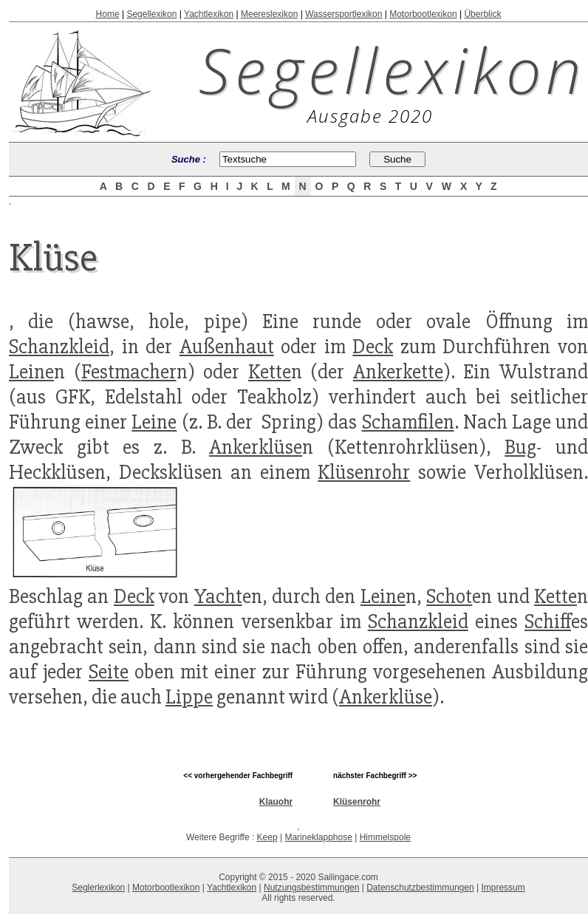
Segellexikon (151, 14)
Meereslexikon (269, 14)
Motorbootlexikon (423, 14)
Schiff (548, 621)
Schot (449, 596)
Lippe (189, 697)
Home (108, 14)
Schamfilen (408, 422)
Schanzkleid (59, 347)
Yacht (218, 596)
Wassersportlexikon (343, 14)
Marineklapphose (318, 837)
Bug (520, 447)
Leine (31, 372)
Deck (373, 347)
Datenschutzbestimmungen (420, 888)
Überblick (482, 14)
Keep (267, 837)
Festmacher (129, 372)
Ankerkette (398, 372)
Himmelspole (385, 837)
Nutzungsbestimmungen (311, 888)
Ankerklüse (256, 447)
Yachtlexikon (209, 14)
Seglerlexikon (98, 888)
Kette (270, 372)
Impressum (503, 888)
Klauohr (276, 802)
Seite (109, 672)
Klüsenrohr (364, 472)
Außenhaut (227, 347)
